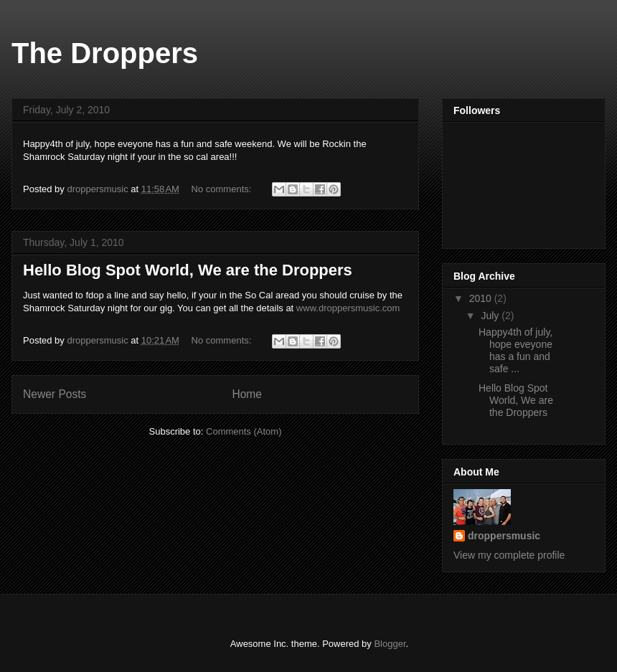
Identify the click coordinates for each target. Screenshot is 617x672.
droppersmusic (504, 536)
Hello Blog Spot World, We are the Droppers (188, 270)
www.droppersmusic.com (348, 308)
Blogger (390, 644)
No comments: (223, 189)
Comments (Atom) (244, 431)
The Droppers (105, 53)
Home (247, 394)
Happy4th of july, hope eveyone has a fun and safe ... (515, 350)
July (491, 316)
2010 (482, 298)
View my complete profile (509, 555)
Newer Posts (55, 394)
